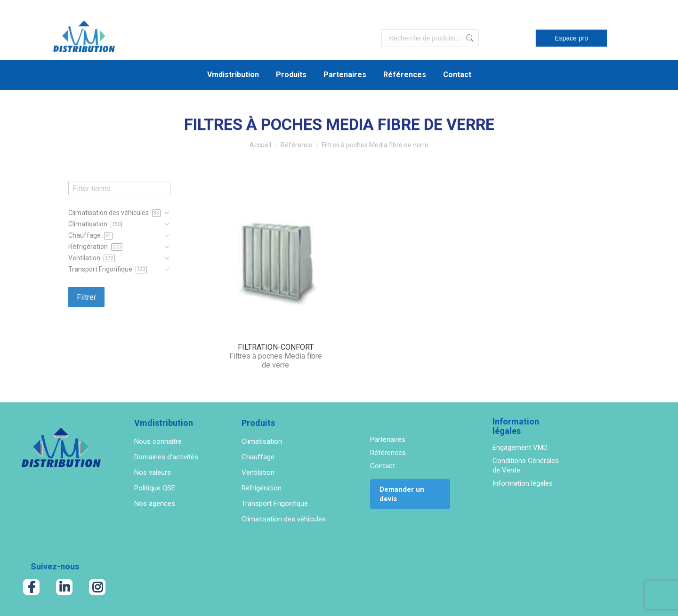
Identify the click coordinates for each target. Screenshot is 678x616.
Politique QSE (155, 488)
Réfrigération (262, 488)
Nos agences (155, 504)
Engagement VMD (520, 448)
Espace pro (571, 38)
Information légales (523, 483)
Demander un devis (402, 494)
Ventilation (258, 472)
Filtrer (86, 297)
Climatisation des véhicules (284, 519)
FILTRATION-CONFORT (276, 347)
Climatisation (262, 441)
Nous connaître (158, 441)
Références (388, 453)
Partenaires (388, 440)
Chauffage (258, 457)
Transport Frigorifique (275, 504)
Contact (383, 466)
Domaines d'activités (166, 457)
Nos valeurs (153, 472)
